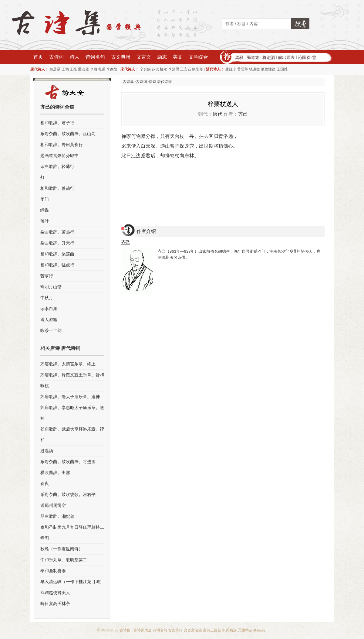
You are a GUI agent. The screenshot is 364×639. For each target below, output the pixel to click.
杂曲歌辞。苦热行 (57, 232)
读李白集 (49, 309)
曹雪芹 (243, 69)
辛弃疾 (145, 69)
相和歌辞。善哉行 (57, 188)
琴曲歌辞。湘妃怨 (57, 516)
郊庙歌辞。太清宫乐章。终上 (68, 364)
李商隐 (112, 69)
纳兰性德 (268, 69)
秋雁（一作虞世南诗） (62, 549)
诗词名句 (95, 57)
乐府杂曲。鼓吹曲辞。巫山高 (68, 134)
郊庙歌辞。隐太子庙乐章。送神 (70, 397)
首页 (38, 57)
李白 (94, 69)
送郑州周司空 (53, 505)
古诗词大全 (143, 630)
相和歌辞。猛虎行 (57, 265)
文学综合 (198, 57)
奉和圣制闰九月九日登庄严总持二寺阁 (72, 533)
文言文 (144, 57)
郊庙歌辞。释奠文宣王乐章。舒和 (72, 375)
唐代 (217, 114)
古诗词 (56, 57)
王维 (73, 69)
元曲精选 (245, 630)
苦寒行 (47, 276)
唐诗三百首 (212, 630)
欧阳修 (197, 69)
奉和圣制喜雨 (53, 571)
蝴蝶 (45, 210)
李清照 (174, 69)
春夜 (45, 484)
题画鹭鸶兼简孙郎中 (59, 155)
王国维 (282, 69)
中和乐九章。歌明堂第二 (64, 560)
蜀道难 (253, 57)
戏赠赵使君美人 (55, 593)
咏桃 (45, 386)
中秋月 (47, 298)
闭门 (45, 199)
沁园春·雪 (307, 57)
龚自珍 (231, 69)
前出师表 (286, 57)
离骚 (239, 57)
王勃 (65, 69)
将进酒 (269, 57)
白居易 (55, 69)
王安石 (186, 69)
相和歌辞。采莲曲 (57, 254)
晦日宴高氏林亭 (55, 603)
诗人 (75, 57)
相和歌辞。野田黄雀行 (62, 145)
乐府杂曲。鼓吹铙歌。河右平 (68, 494)
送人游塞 (49, 319)
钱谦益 (254, 69)
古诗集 (128, 82)
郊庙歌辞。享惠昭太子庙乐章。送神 (72, 413)
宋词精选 (229, 630)
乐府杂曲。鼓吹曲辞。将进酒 (68, 462)
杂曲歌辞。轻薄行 (57, 166)
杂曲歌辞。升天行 (57, 243)
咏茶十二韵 (51, 330)
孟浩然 (83, 69)
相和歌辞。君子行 (57, 123)
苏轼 (155, 69)
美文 (178, 57)
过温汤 (47, 451)
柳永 (163, 69)
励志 (162, 57)
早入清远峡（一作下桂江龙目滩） (72, 582)
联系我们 (260, 630)
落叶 (45, 221)
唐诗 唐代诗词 (160, 82)
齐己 (243, 114)
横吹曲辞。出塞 (55, 473)
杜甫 (102, 69)
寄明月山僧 (51, 287)
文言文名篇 (193, 630)
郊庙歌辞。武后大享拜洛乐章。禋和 (72, 434)
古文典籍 (121, 57)
